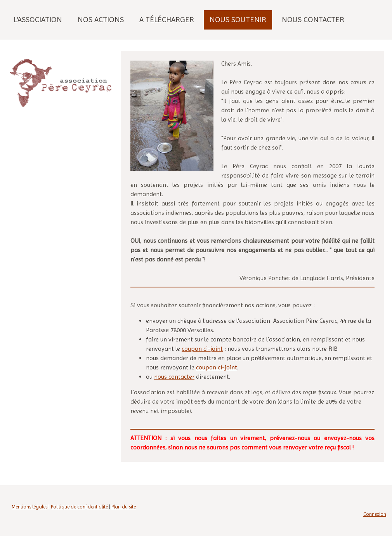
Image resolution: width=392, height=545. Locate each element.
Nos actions (101, 20)
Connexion (375, 514)
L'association (38, 20)
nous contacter (174, 377)
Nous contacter (313, 20)
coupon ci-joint (202, 349)
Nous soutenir (238, 20)
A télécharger (167, 20)
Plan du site (124, 507)
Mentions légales (29, 507)
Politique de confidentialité (79, 507)
